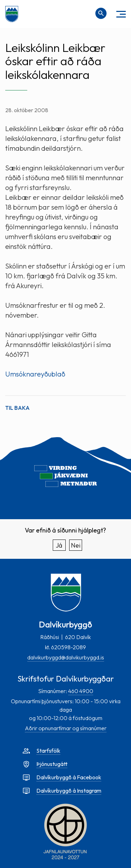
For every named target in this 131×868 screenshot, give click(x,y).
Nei (76, 545)
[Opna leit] (101, 13)
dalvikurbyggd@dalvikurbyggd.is (66, 657)
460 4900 (81, 691)
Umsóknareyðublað (35, 374)
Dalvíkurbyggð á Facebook (69, 777)
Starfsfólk (48, 751)
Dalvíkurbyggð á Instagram (69, 791)
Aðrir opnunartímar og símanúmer (66, 728)
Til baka (17, 408)
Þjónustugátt (52, 764)
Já (59, 545)
